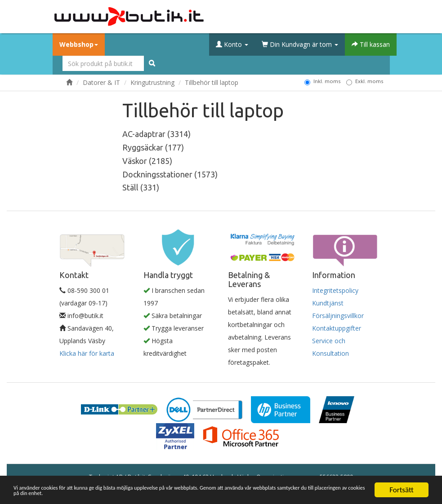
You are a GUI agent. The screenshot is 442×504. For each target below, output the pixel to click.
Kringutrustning (152, 82)
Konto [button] (232, 44)
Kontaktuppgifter (337, 328)
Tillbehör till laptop (212, 82)
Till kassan (371, 44)
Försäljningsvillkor (338, 316)
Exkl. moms (365, 81)
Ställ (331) (141, 187)
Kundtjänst (328, 303)
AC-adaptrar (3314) (156, 134)
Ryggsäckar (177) (153, 147)
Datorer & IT (101, 82)
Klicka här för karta (87, 353)
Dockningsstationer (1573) (170, 174)
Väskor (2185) (147, 161)
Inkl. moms (322, 81)
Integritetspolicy (335, 290)
